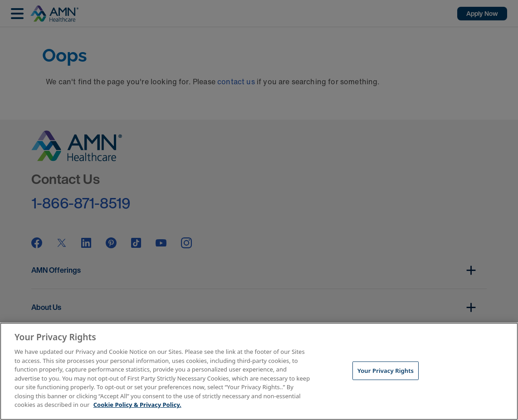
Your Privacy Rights (386, 370)
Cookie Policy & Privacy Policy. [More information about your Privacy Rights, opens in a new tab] (137, 405)
